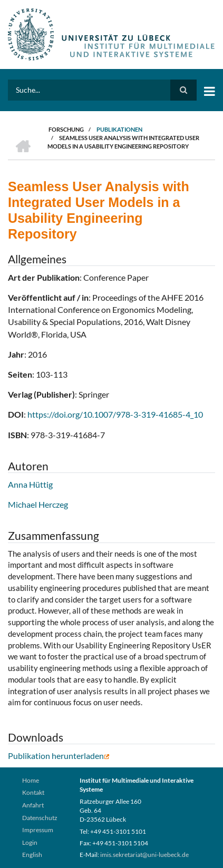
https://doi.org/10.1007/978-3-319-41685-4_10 (115, 414)
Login (30, 842)
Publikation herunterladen (59, 756)
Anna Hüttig (30, 484)
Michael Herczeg (38, 504)
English (32, 855)
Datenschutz (40, 818)
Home (31, 780)
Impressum (38, 830)
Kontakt (33, 792)
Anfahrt (33, 805)
